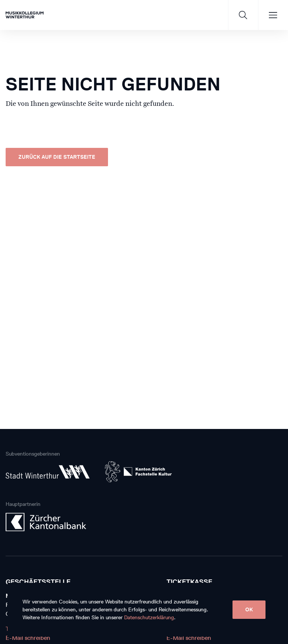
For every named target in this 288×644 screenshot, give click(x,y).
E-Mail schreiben (28, 638)
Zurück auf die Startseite (57, 157)
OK (249, 610)
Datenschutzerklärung (149, 618)
